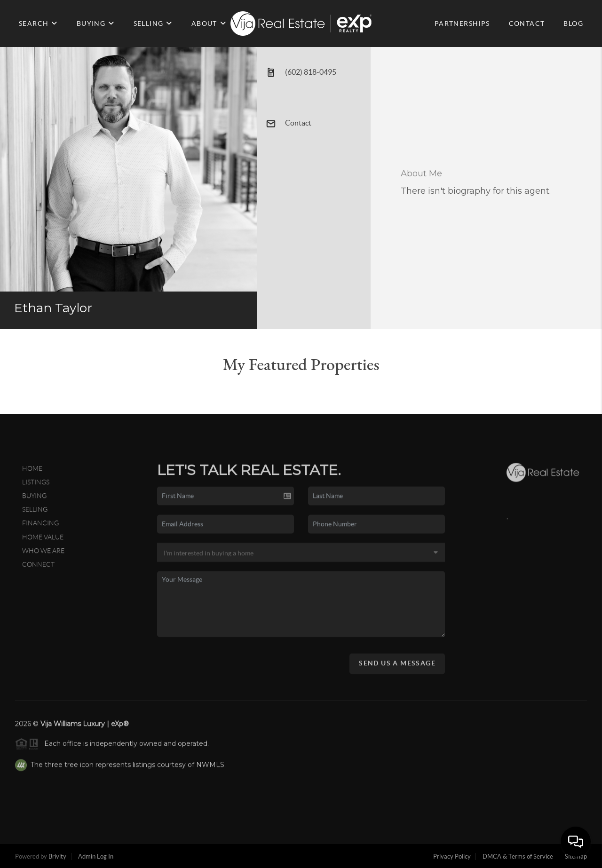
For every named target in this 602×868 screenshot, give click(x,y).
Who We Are (43, 553)
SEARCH (38, 24)
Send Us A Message (397, 666)
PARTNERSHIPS (462, 24)
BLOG (573, 24)
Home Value (43, 540)
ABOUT (209, 24)
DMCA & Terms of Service (518, 856)
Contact (289, 123)
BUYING (96, 24)
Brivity (57, 856)
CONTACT (527, 24)
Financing (40, 526)
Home (32, 471)
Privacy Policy (452, 856)
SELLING (153, 24)
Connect (38, 567)
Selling (35, 513)
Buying (34, 499)
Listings (36, 485)
